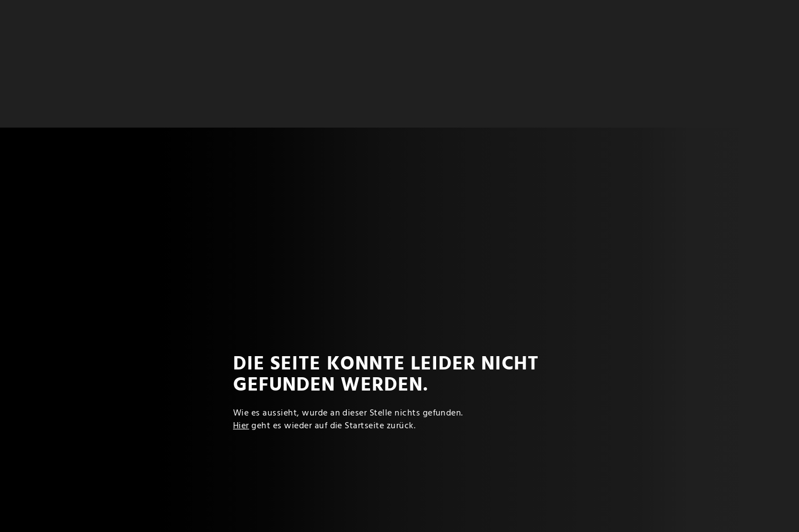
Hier (241, 426)
